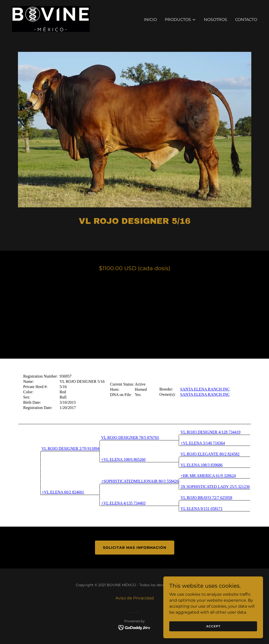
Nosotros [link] (216, 20)
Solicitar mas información (135, 548)
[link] (51, 19)
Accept (213, 626)
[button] (180, 20)
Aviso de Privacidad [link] (135, 598)
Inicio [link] (150, 20)
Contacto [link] (246, 20)
